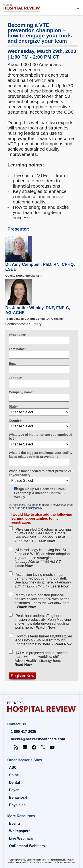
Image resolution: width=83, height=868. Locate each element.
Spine (14, 775)
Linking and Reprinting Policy (42, 862)
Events (15, 823)
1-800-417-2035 (23, 732)
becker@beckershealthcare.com (38, 739)
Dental (14, 782)
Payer (14, 790)
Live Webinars (21, 838)
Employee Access (67, 862)
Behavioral (18, 797)
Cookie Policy (21, 862)
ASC (13, 767)
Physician (17, 805)
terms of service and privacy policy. (41, 506)
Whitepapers (20, 831)
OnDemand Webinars (27, 846)
